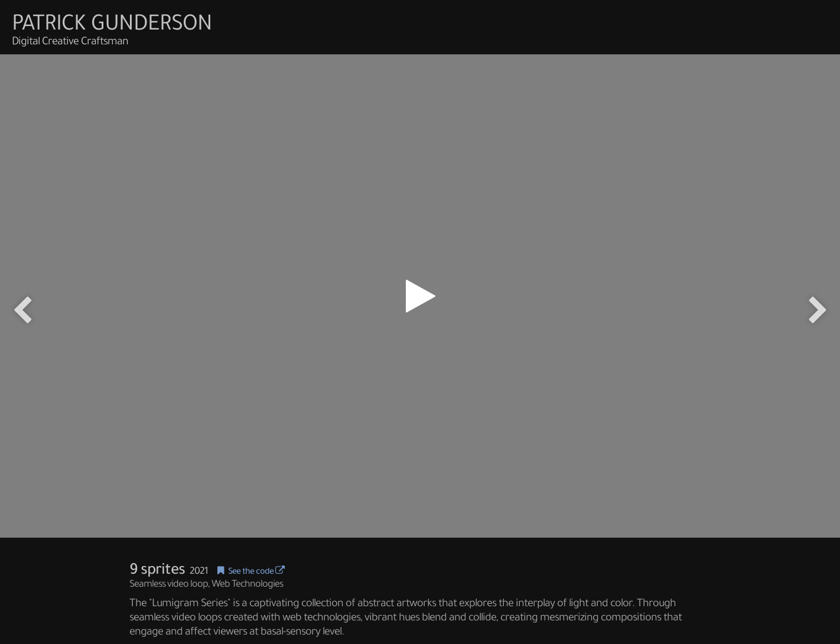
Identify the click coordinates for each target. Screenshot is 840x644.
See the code (256, 573)
